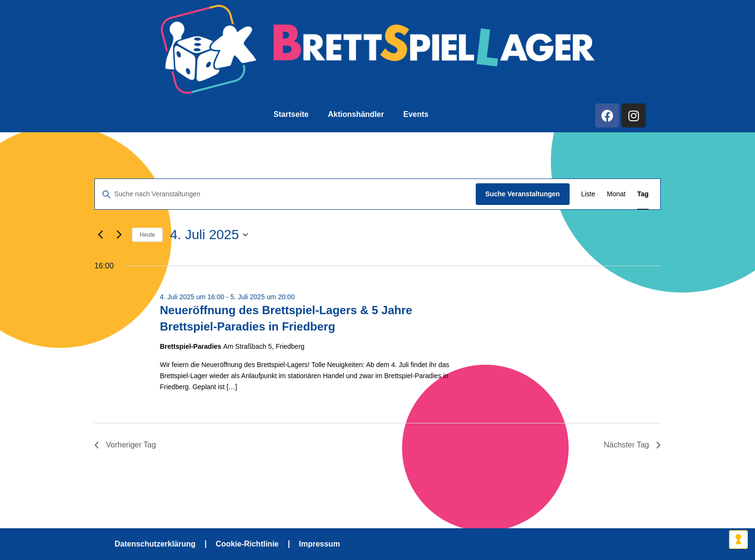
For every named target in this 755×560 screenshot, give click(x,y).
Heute (147, 235)
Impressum (319, 544)
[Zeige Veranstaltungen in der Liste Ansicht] (588, 194)
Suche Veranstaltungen (523, 194)
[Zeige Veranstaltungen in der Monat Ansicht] (616, 194)
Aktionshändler (356, 114)
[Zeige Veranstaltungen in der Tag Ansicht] (643, 194)
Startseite (291, 114)
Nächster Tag (632, 445)
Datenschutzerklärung (155, 544)
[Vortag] (100, 235)
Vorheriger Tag (125, 445)
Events (416, 114)
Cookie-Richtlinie (247, 544)
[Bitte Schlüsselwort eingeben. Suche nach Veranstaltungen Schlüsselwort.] (285, 194)
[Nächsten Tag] (119, 235)
